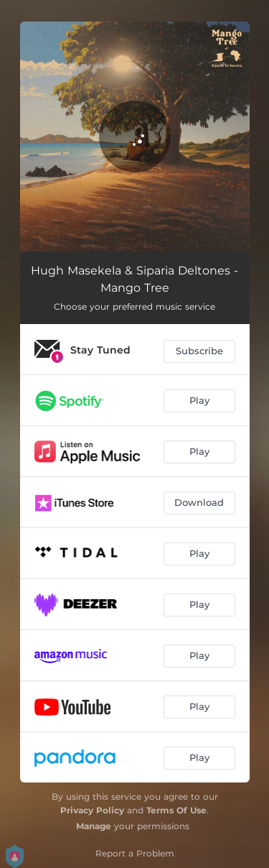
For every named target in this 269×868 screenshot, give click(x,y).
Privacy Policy (92, 810)
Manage (94, 826)
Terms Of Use (176, 810)
